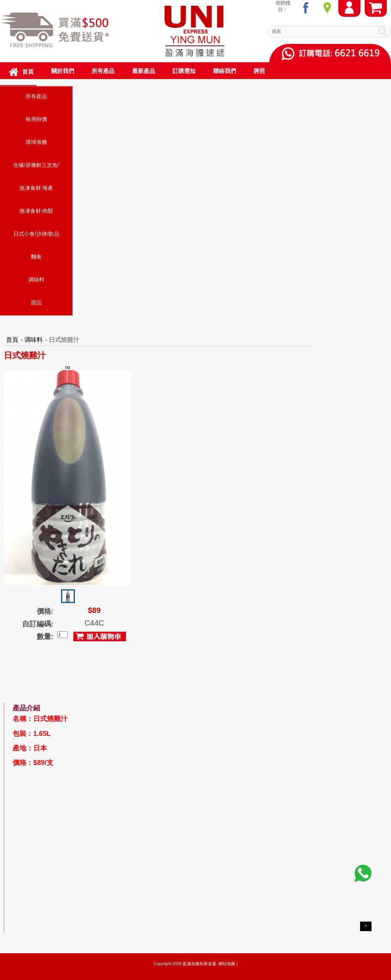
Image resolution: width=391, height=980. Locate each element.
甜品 (36, 302)
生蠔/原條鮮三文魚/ (36, 165)
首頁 (12, 340)
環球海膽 (36, 142)
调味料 (36, 280)
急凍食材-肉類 (36, 211)
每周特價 (36, 119)
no (68, 475)
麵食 (36, 257)
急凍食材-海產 (36, 188)
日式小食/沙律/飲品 (36, 234)
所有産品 (36, 96)
